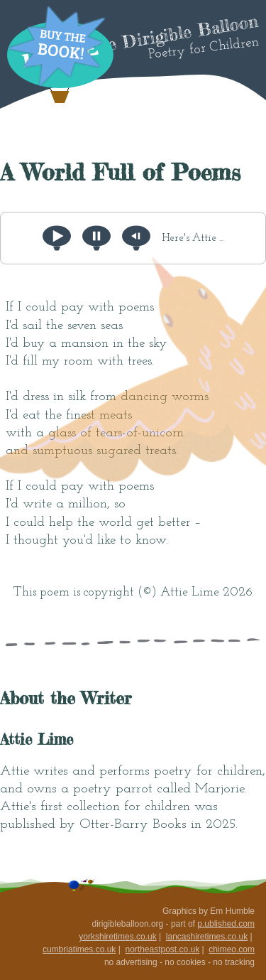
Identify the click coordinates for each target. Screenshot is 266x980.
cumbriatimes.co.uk (79, 949)
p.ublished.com (226, 924)
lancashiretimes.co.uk (207, 937)
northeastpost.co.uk (162, 949)
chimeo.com (232, 949)
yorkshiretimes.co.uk (117, 937)
